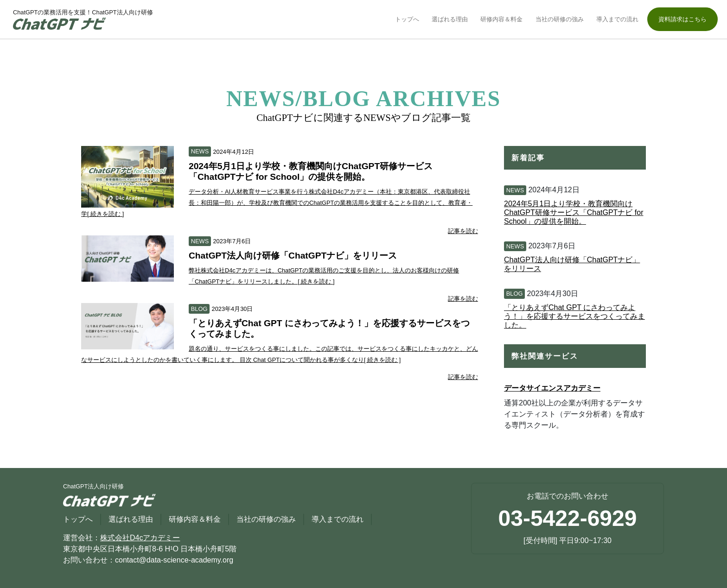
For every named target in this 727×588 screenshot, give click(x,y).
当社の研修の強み (560, 19)
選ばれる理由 (450, 19)
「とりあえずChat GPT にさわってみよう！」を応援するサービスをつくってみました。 (574, 316)
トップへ (407, 19)
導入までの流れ (617, 19)
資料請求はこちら (682, 19)
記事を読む (463, 231)
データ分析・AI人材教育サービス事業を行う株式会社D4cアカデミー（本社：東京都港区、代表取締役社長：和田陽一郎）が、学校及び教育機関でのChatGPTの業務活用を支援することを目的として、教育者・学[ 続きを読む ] (277, 203)
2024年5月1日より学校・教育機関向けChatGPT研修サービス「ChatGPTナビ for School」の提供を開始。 (574, 212)
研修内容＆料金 (501, 19)
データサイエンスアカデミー (552, 388)
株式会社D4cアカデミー (140, 538)
